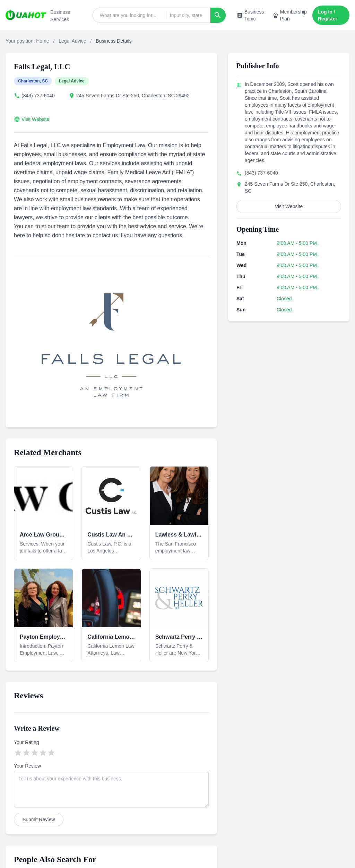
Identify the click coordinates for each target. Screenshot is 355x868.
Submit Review (39, 820)
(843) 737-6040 (38, 96)
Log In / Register (328, 15)
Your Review (27, 766)
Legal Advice (72, 41)
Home (42, 41)
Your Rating (27, 742)
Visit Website (35, 119)
